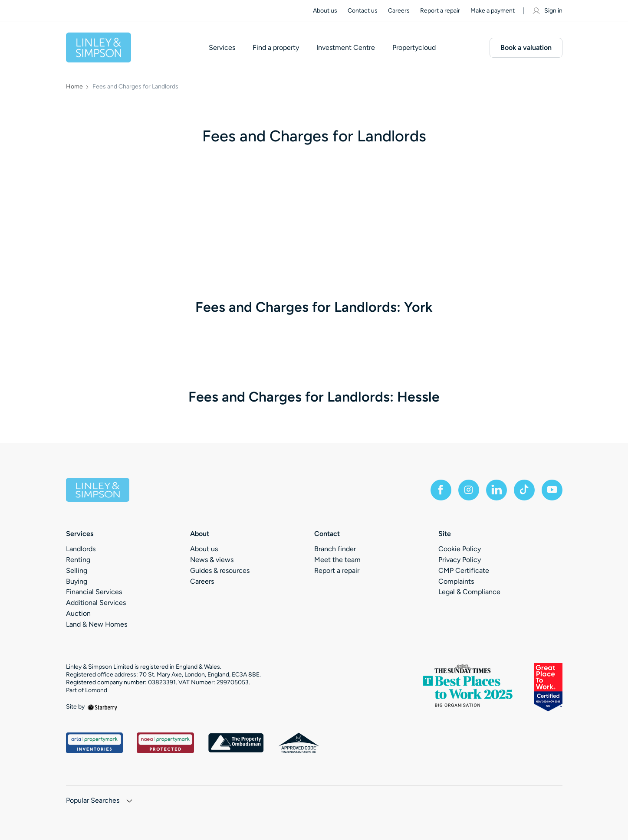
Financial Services (94, 592)
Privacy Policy (460, 560)
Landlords (81, 549)
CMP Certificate (464, 570)
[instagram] (469, 490)
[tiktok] (524, 490)
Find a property (276, 48)
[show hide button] (129, 802)
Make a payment (493, 11)
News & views (212, 560)
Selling (77, 570)
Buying (77, 581)
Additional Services (96, 603)
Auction (78, 613)
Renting (78, 560)
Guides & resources (220, 570)
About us (325, 11)
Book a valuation (526, 47)
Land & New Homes (97, 624)
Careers (399, 11)
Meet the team (337, 560)
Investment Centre (346, 48)
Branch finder (335, 549)
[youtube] (552, 490)
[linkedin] (496, 490)
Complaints (456, 581)
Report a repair (440, 11)
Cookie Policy (460, 549)
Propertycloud (414, 48)
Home (74, 87)
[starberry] (102, 707)
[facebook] (441, 490)
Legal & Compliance (469, 592)
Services (222, 48)
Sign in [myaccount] (547, 11)
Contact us (363, 11)
